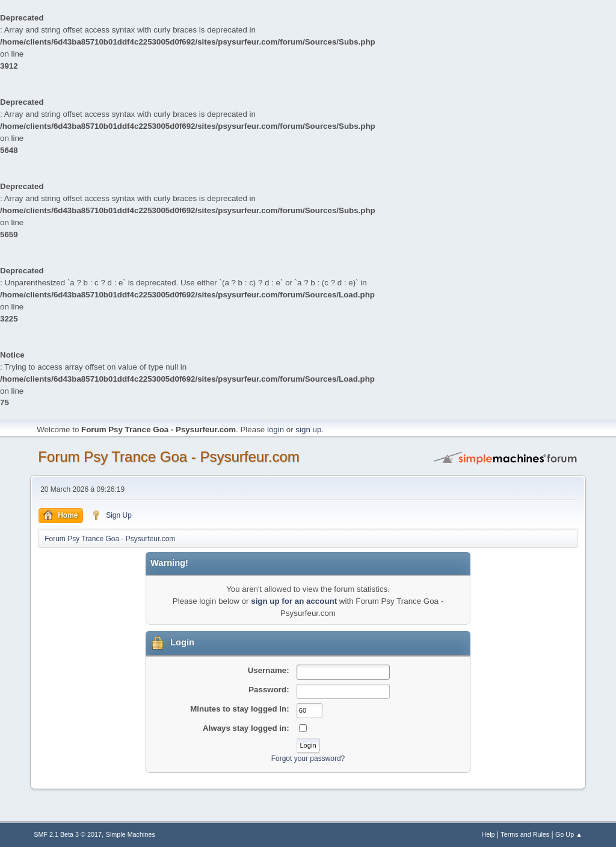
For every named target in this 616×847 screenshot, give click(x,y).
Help (488, 834)
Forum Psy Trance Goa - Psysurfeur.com (169, 457)
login (276, 430)
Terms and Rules (525, 834)
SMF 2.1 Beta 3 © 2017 (68, 834)
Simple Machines (131, 834)
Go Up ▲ (569, 834)
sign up (308, 430)
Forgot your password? (308, 759)
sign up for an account (294, 601)
